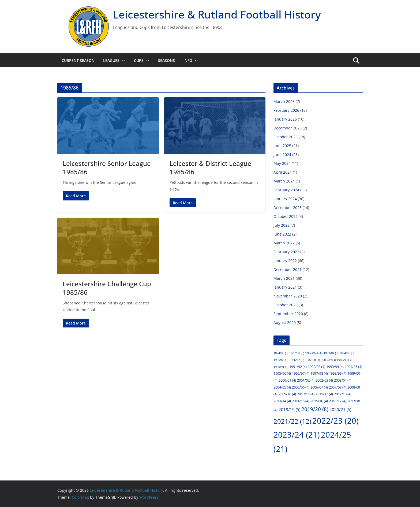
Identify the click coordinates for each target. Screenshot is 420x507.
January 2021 (285, 287)
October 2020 (286, 305)
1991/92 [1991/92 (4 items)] (298, 367)
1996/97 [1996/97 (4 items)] (301, 373)
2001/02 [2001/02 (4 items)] (306, 380)
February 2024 (286, 190)
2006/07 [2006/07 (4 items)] (319, 387)
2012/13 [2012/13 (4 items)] (343, 394)
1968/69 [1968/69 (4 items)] (314, 353)
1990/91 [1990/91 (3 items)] (281, 367)
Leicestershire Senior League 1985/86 (107, 167)
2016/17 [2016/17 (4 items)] (338, 401)
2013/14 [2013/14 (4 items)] (282, 401)
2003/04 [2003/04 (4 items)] (343, 380)
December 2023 (288, 208)
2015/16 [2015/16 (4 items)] (319, 401)
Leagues (111, 60)
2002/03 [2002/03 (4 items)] (324, 380)
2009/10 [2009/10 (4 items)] (287, 394)
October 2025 (286, 137)
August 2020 (285, 323)
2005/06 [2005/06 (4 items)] (301, 387)
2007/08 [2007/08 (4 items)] (338, 387)
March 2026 (284, 101)
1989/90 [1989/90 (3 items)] (344, 360)
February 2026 (286, 110)
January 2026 (285, 119)
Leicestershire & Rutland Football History (217, 14)
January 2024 (285, 199)
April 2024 (283, 172)
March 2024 (284, 181)
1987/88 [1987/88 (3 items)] (312, 360)
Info (188, 60)
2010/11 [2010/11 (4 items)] (306, 394)
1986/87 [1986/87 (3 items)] (297, 360)
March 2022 (284, 243)
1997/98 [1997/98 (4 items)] (319, 373)
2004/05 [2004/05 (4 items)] (282, 387)
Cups (139, 60)
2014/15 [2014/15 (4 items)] (301, 401)
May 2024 (282, 163)
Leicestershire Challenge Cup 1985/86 (107, 288)
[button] (122, 61)
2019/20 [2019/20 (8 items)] (315, 409)
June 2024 (282, 154)
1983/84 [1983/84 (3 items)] (331, 353)
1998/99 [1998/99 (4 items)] (338, 373)
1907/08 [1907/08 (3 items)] (297, 353)
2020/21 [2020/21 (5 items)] (340, 409)
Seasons (166, 60)
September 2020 (288, 314)
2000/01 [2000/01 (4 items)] (287, 380)
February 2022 (286, 252)
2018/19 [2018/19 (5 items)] (289, 409)
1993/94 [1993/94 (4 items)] (335, 367)
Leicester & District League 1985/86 (210, 167)
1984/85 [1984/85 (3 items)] (347, 353)
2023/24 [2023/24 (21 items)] (297, 435)
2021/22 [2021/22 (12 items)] (292, 421)
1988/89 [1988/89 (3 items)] (328, 360)
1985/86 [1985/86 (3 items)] (281, 360)
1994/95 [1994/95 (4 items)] (353, 367)
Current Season (78, 60)
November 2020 (288, 296)
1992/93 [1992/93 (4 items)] (316, 367)
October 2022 (286, 216)
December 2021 (288, 269)
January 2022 (285, 261)
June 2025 (282, 146)
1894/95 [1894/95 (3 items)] (281, 353)
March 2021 (284, 278)
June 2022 (282, 234)
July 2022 (282, 225)
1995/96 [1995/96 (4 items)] (282, 373)
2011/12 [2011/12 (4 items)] (324, 394)
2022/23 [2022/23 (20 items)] (335, 421)
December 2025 (288, 128)
